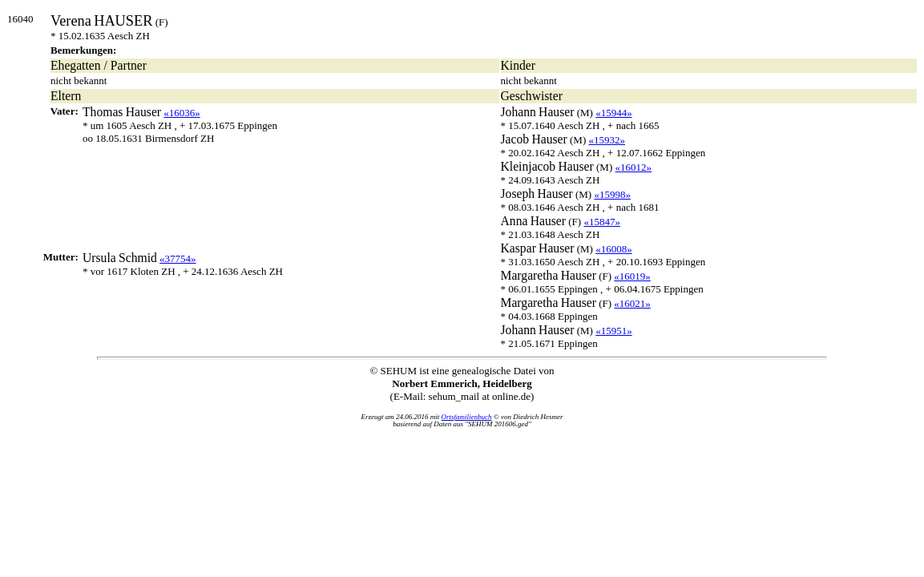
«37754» (178, 258)
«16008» (614, 249)
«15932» (607, 140)
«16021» (632, 303)
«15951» (614, 331)
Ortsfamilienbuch (467, 417)
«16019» (632, 276)
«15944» (614, 113)
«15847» (602, 222)
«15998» (612, 194)
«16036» (182, 113)
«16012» (634, 167)
